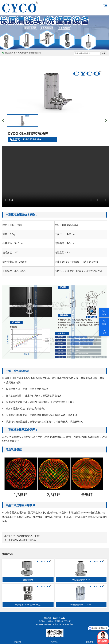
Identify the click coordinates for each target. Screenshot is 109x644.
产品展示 (23, 53)
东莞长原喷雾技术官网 (20, 10)
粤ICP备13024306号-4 (63, 624)
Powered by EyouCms (45, 624)
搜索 (104, 53)
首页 (16, 53)
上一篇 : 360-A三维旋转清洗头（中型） (23, 536)
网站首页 (90, 640)
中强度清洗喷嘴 (35, 53)
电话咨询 (18, 640)
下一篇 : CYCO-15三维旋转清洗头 (20, 540)
